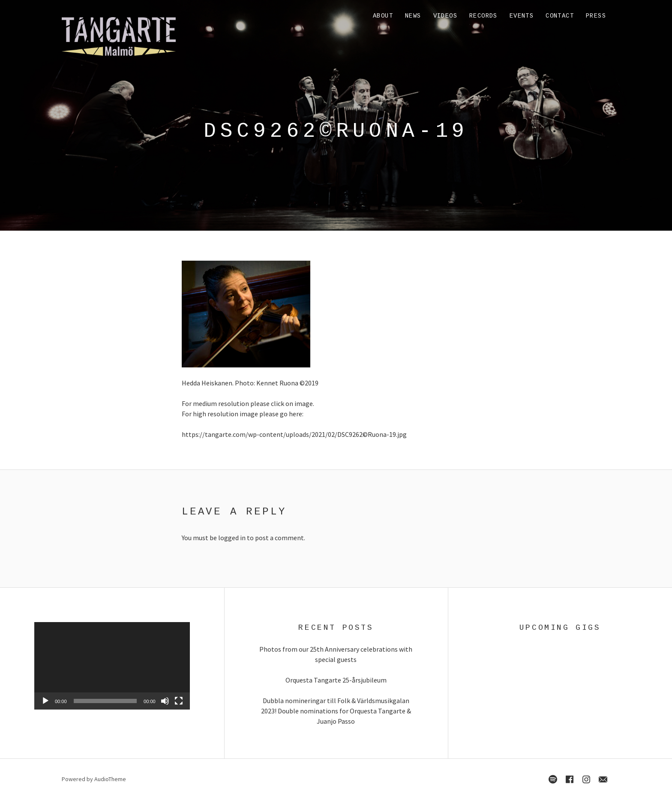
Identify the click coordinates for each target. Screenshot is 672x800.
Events (522, 16)
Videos (445, 16)
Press (596, 16)
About (383, 16)
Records (483, 16)
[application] (112, 666)
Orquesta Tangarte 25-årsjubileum (336, 680)
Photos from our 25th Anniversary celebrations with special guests (336, 654)
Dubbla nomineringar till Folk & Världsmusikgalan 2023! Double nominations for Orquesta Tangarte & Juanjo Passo (336, 711)
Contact (560, 16)
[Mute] (165, 701)
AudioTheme (110, 779)
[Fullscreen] (179, 701)
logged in (232, 538)
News (413, 16)
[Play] (45, 701)
